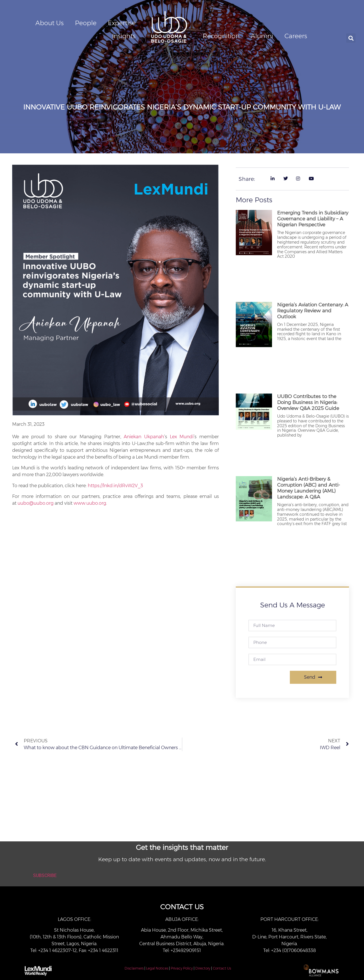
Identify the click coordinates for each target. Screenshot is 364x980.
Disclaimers (134, 968)
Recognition (221, 36)
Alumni (262, 36)
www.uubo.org (90, 503)
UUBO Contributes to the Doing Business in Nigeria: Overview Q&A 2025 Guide (308, 402)
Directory (203, 968)
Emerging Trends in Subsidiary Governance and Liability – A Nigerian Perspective (313, 219)
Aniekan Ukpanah (144, 437)
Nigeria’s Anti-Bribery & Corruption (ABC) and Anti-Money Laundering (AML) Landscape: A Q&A (309, 488)
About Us (50, 23)
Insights (124, 36)
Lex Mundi (182, 437)
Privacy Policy (182, 968)
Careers (296, 36)
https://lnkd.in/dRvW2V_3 (115, 486)
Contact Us (222, 968)
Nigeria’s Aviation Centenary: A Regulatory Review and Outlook (313, 311)
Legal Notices (157, 968)
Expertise (122, 23)
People (86, 23)
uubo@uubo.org (36, 503)
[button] (351, 38)
